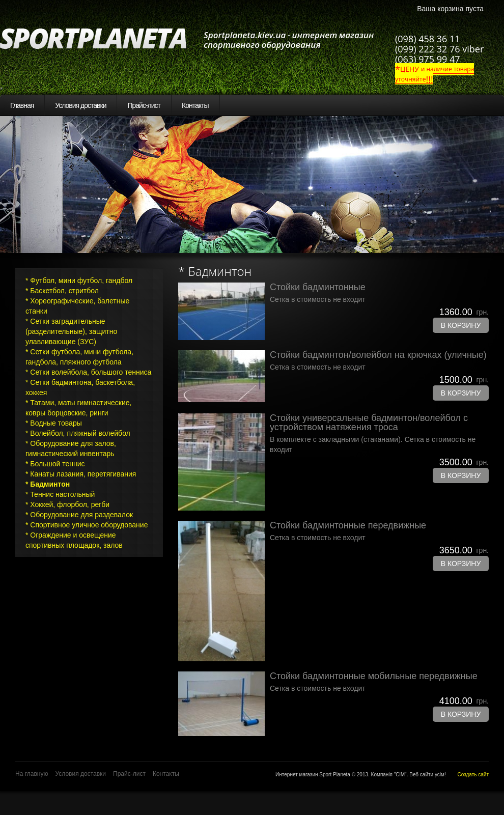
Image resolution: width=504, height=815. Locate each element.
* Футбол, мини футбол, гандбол (79, 280)
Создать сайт (473, 775)
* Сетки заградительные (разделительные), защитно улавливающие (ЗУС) (71, 331)
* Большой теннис (55, 464)
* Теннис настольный (60, 494)
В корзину (461, 325)
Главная (22, 105)
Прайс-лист (144, 105)
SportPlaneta (99, 39)
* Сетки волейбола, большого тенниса (88, 372)
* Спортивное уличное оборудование (87, 525)
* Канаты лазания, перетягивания (81, 474)
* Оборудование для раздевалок (79, 515)
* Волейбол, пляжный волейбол (78, 433)
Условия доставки (80, 105)
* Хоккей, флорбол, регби (67, 504)
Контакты (195, 105)
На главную (32, 774)
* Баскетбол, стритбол (62, 291)
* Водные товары (54, 423)
